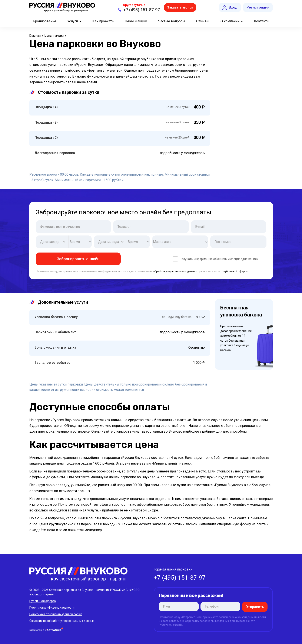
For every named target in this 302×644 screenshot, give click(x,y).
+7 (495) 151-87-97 (140, 10)
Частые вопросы (172, 21)
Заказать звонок (180, 7)
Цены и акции (136, 21)
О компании (230, 21)
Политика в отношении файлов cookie (56, 614)
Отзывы (203, 21)
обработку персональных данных (175, 271)
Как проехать (103, 21)
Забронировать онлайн (78, 259)
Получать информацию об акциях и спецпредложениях (215, 259)
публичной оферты (236, 271)
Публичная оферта (43, 601)
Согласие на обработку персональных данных (62, 621)
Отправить (255, 606)
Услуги (73, 21)
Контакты (262, 21)
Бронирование (44, 21)
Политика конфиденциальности (52, 607)
